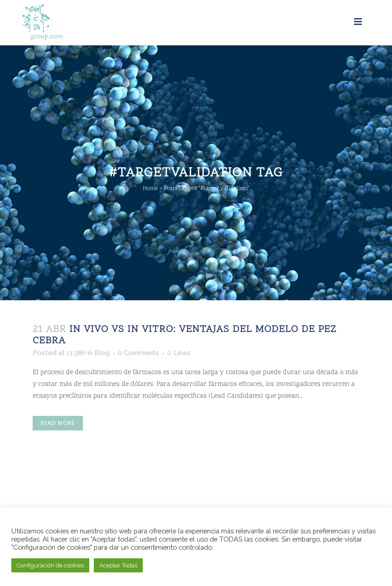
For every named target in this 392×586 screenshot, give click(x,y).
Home (150, 189)
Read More (58, 423)
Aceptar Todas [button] (118, 565)
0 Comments (138, 353)
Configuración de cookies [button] (50, 565)
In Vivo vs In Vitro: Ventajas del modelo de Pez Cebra (184, 335)
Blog (102, 353)
